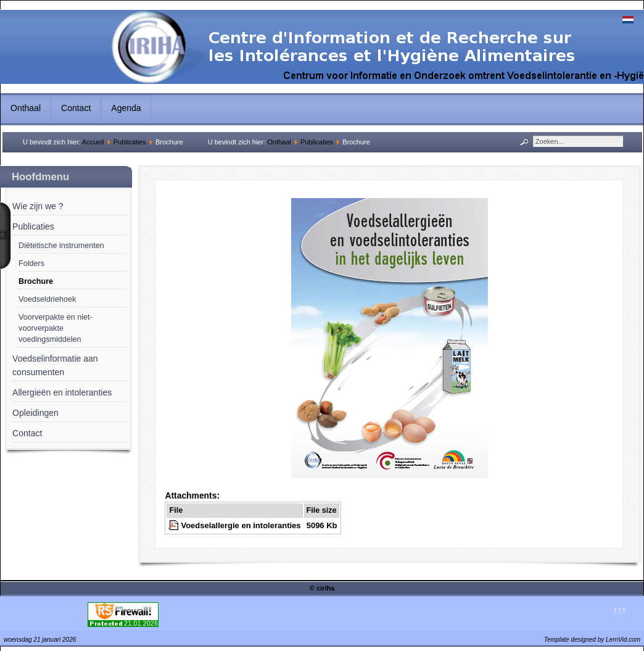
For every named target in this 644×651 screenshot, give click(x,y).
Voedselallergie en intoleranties (241, 525)
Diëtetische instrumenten (61, 246)
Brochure (36, 281)
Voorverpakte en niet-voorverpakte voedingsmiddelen (56, 328)
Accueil (93, 142)
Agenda (126, 108)
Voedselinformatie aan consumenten (55, 365)
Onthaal (26, 108)
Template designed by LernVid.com (592, 640)
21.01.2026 (141, 623)
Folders (31, 263)
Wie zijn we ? (38, 206)
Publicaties (130, 142)
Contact (76, 108)
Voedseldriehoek (47, 299)
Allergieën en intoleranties (62, 392)
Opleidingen (35, 413)
